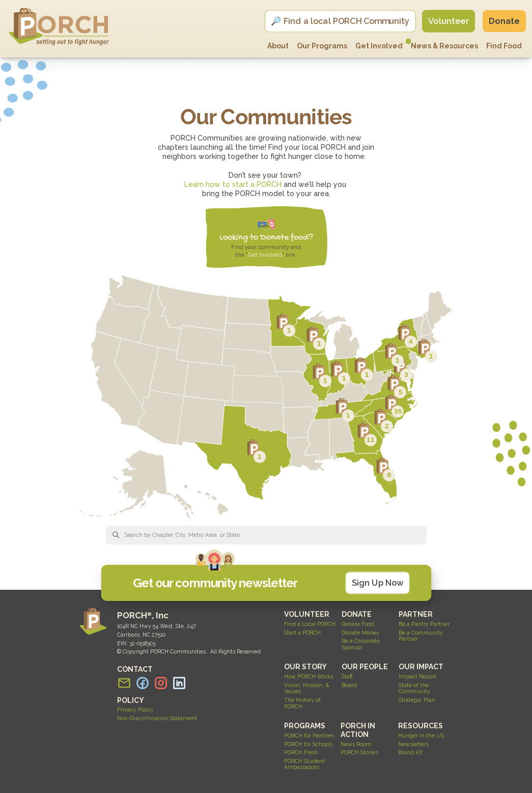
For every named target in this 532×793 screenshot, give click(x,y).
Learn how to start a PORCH (233, 184)
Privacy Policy (135, 709)
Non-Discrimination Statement (157, 718)
